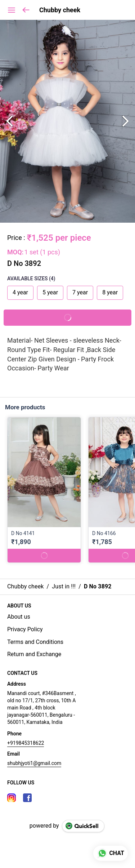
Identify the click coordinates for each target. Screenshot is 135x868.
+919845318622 (26, 743)
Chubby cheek (60, 10)
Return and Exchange (34, 654)
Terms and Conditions (35, 642)
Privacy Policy (25, 629)
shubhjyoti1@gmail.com (34, 763)
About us (19, 617)
